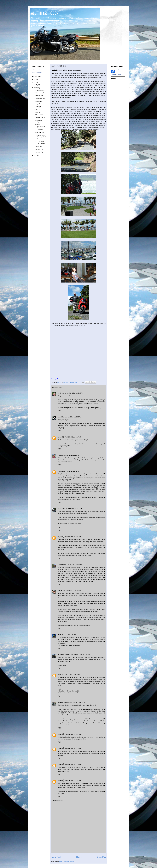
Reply (59, 411)
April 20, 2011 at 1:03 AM (74, 565)
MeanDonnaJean (63, 702)
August (38, 101)
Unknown (61, 674)
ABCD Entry (39, 115)
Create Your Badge (37, 72)
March (38, 147)
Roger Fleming (36, 69)
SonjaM (60, 455)
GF (59, 634)
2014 (36, 79)
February (39, 149)
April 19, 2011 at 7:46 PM (73, 537)
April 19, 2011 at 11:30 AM (73, 417)
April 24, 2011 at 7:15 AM (77, 702)
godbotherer (62, 565)
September (39, 98)
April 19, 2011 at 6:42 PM (71, 471)
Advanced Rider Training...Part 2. (40, 137)
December (39, 90)
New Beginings (40, 117)
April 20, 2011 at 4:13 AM (74, 591)
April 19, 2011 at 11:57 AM (73, 437)
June (37, 107)
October (38, 96)
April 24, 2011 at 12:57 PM (73, 781)
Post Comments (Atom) (67, 861)
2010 (36, 155)
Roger (60, 437)
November (39, 93)
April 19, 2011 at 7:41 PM (74, 509)
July (37, 104)
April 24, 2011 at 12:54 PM (73, 764)
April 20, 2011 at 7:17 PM (68, 634)
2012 (36, 85)
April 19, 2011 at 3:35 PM (71, 455)
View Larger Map (55, 379)
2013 (36, 82)
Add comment (58, 801)
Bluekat (60, 471)
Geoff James (62, 393)
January (38, 152)
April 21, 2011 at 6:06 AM (82, 654)
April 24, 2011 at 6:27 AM (73, 674)
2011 (36, 88)
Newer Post (56, 857)
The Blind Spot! (40, 132)
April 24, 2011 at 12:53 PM (73, 748)
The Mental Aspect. (39, 121)
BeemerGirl (61, 509)
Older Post (102, 857)
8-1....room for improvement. (40, 142)
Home (79, 857)
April (37, 112)
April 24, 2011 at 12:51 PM (73, 734)
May (37, 109)
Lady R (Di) (61, 591)
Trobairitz (61, 417)
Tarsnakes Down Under (65, 654)
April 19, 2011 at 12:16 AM (75, 393)
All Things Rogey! (45, 13)
